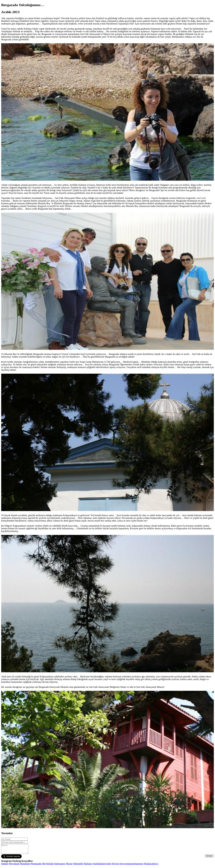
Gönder (209, 858)
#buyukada (14, 865)
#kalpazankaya (151, 865)
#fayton (115, 865)
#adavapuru (60, 865)
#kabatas (88, 865)
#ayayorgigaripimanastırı (131, 865)
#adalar (5, 865)
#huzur (69, 865)
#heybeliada (48, 865)
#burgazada (36, 865)
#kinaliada (25, 865)
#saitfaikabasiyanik (102, 865)
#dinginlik (78, 865)
